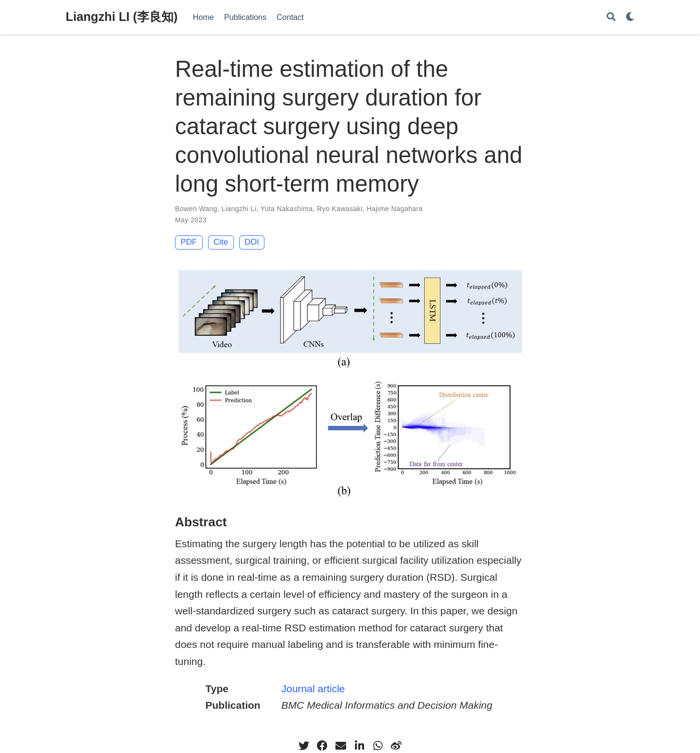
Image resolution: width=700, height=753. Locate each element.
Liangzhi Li (239, 209)
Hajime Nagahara (394, 209)
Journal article (313, 689)
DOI (252, 242)
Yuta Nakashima (287, 209)
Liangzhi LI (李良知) (122, 17)
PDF (189, 242)
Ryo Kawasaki (340, 209)
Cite (221, 242)
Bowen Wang (196, 209)
